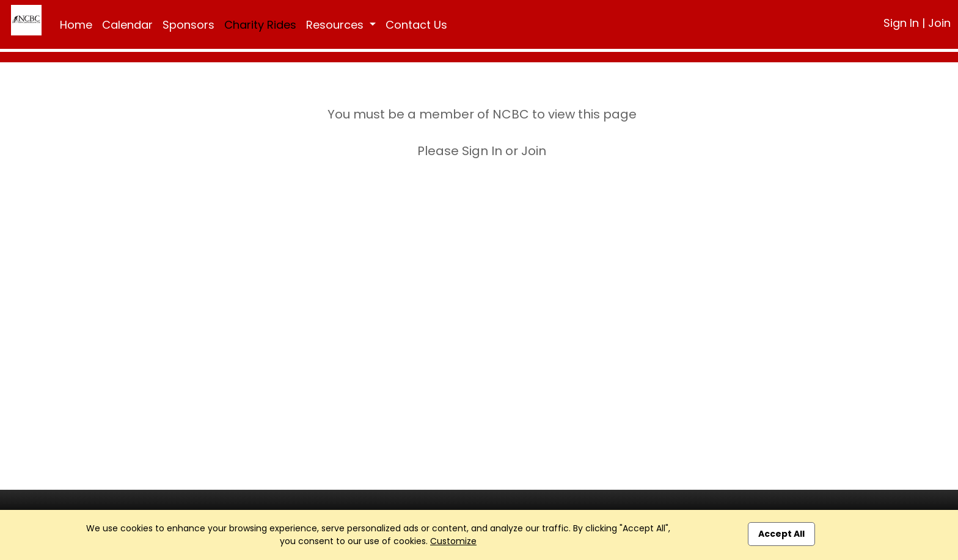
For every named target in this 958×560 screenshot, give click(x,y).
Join (939, 23)
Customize (453, 541)
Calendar (127, 25)
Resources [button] (336, 25)
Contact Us (416, 25)
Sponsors (188, 25)
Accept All (781, 534)
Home (76, 25)
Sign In (901, 23)
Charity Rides (260, 25)
